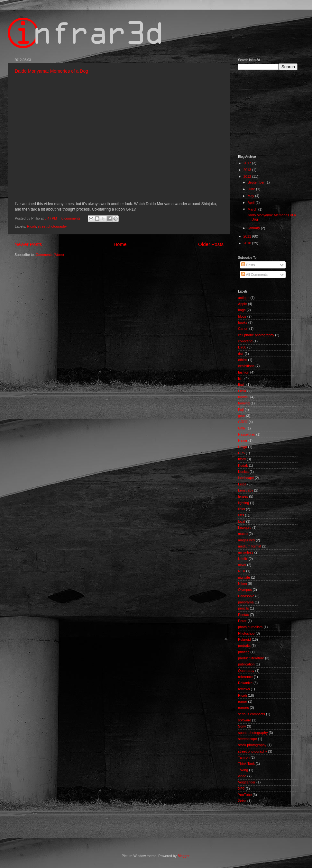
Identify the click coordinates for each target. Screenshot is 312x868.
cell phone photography (256, 335)
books (243, 322)
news (242, 565)
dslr (241, 354)
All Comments (254, 275)
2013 (248, 170)
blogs (242, 316)
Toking (243, 770)
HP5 (241, 453)
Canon (243, 329)
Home (120, 244)
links (242, 509)
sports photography (253, 733)
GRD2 (243, 422)
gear (242, 416)
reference (245, 677)
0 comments (71, 218)
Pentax (243, 615)
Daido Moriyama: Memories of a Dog (51, 71)
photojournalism (250, 627)
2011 (248, 236)
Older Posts (211, 244)
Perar (242, 621)
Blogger (184, 856)
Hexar (243, 440)
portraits (244, 646)
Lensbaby (246, 490)
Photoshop (246, 633)
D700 (242, 347)
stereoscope (248, 739)
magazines (246, 540)
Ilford (242, 459)
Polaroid (244, 639)
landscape (246, 478)
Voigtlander (247, 782)
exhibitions (246, 366)
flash (242, 384)
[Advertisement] (132, 828)
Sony (242, 726)
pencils (243, 608)
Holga (243, 447)
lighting (243, 503)
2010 (248, 243)
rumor (243, 701)
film (241, 378)
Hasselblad (247, 434)
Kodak (243, 466)
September (257, 182)
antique (244, 298)
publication (246, 664)
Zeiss (242, 801)
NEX (242, 571)
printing (244, 652)
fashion (244, 372)
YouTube (245, 795)
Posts (248, 265)
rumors (243, 708)
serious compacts (252, 714)
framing (244, 403)
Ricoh (32, 226)
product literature (251, 658)
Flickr (242, 391)
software (245, 720)
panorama (246, 602)
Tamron (244, 757)
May (251, 196)
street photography (52, 226)
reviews (244, 689)
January (254, 228)
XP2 (241, 789)
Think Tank (246, 764)
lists (241, 515)
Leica (242, 484)
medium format (250, 546)
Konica (243, 472)
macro (243, 534)
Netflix (243, 559)
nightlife (244, 577)
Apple (243, 304)
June (252, 189)
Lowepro (245, 528)
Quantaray (246, 671)
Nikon (243, 583)
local (242, 521)
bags (242, 310)
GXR (242, 428)
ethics (243, 360)
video (242, 776)
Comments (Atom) (50, 255)
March (253, 209)
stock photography (252, 745)
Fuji (241, 410)
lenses (243, 496)
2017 (248, 163)
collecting (245, 341)
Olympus (245, 590)
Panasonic (246, 596)
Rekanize (245, 683)
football (244, 397)
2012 (248, 176)
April (252, 203)
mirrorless (246, 552)
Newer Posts (28, 244)
